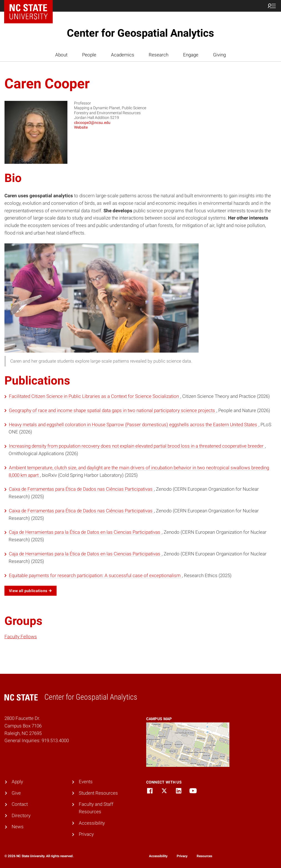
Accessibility (92, 823)
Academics (123, 55)
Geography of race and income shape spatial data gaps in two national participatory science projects (112, 410)
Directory (21, 815)
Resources (204, 856)
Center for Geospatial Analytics (140, 33)
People (89, 55)
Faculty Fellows (21, 637)
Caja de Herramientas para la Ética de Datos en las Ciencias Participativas (85, 532)
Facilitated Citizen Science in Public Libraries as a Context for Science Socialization (94, 396)
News (18, 827)
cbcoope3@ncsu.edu (92, 123)
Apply (17, 782)
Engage (191, 55)
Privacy (86, 834)
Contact (20, 804)
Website (81, 127)
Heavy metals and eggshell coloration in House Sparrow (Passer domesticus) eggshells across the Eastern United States (134, 425)
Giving (219, 55)
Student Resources (98, 793)
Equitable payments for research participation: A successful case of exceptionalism (95, 575)
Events (86, 782)
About (61, 55)
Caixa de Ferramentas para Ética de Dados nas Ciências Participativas (81, 489)
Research (159, 55)
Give (16, 793)
